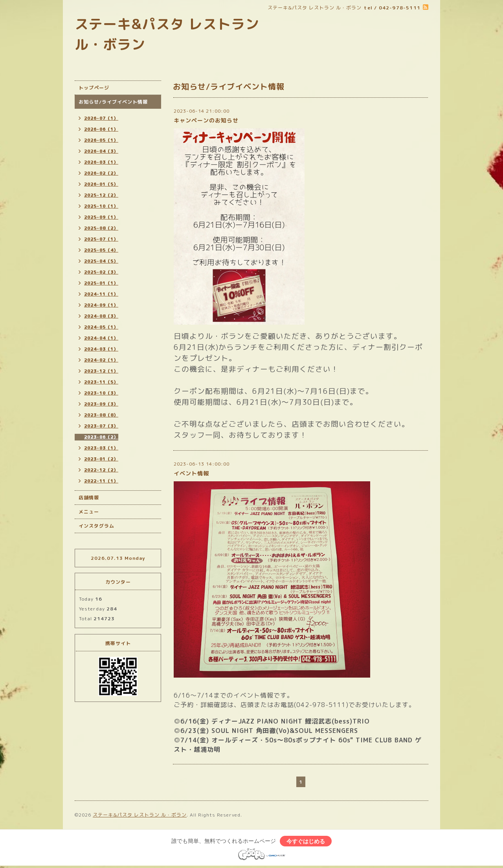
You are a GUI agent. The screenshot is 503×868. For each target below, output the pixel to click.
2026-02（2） (101, 173)
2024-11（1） (101, 294)
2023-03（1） (101, 448)
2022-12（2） (101, 470)
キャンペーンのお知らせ (206, 120)
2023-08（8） (101, 415)
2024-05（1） (101, 327)
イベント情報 (191, 473)
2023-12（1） (101, 371)
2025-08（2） (101, 228)
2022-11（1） (101, 481)
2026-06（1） (101, 129)
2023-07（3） (101, 426)
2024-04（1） (101, 338)
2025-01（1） (101, 283)
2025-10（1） (101, 206)
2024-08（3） (101, 316)
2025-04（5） (101, 261)
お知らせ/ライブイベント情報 (113, 102)
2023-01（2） (101, 459)
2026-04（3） (101, 151)
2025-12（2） (101, 195)
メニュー (89, 512)
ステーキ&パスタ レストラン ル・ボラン (140, 815)
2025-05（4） (101, 250)
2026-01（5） (101, 184)
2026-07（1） (101, 118)
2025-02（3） (101, 272)
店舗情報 (89, 498)
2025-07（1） (101, 239)
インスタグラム (96, 526)
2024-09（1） (101, 305)
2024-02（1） (101, 360)
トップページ (94, 88)
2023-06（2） (101, 437)
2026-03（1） (101, 162)
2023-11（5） (101, 382)
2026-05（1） (101, 140)
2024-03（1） (101, 349)
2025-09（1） (101, 217)
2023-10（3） (101, 393)
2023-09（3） (101, 404)
